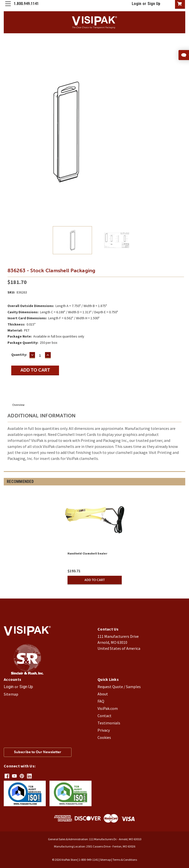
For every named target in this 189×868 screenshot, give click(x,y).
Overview (18, 405)
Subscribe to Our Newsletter (38, 752)
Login (136, 4)
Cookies (104, 737)
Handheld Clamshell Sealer (87, 553)
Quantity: (19, 355)
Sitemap (11, 694)
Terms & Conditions (125, 859)
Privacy (104, 730)
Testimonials (109, 723)
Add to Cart (94, 580)
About (103, 694)
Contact (104, 716)
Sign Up (154, 4)
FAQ (101, 701)
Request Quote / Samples (119, 687)
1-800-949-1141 (88, 859)
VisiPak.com (108, 708)
